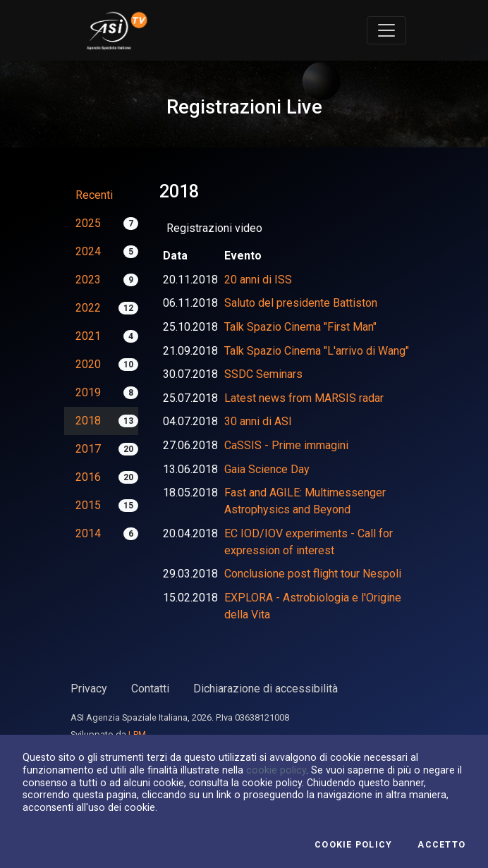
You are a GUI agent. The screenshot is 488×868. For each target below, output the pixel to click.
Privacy (89, 689)
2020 (88, 364)
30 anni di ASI (258, 421)
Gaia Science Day (267, 469)
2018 (88, 421)
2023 (88, 280)
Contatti (150, 689)
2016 (88, 477)
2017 (88, 449)
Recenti (94, 195)
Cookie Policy (353, 845)
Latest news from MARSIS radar (304, 398)
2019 (88, 392)
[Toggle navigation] (386, 30)
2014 (88, 533)
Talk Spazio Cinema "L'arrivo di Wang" (317, 351)
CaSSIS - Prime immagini (286, 445)
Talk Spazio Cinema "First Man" (300, 327)
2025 (88, 223)
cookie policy (276, 770)
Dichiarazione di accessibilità (266, 689)
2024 (88, 251)
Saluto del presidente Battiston (301, 303)
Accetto (441, 845)
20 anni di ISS (258, 280)
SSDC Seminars (263, 374)
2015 (88, 505)
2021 (88, 336)
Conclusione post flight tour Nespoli (313, 574)
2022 (88, 308)
